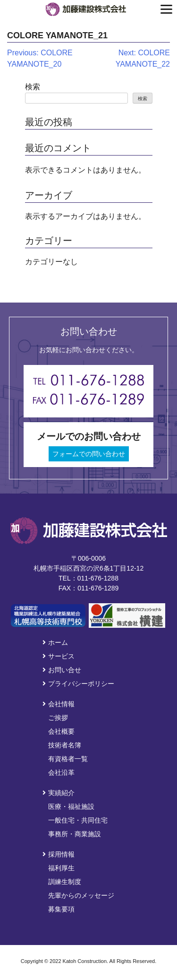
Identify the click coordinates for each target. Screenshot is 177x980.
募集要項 (61, 909)
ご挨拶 (58, 718)
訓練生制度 (65, 882)
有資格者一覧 (68, 759)
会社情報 (59, 704)
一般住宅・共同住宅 (78, 820)
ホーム (55, 642)
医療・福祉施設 (71, 807)
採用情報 (59, 854)
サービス (59, 656)
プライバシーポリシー (78, 684)
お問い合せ (62, 670)
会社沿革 (61, 772)
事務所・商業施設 (75, 834)
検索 (33, 87)
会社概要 (61, 731)
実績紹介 (59, 793)
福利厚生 (61, 868)
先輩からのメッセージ (81, 895)
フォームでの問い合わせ (89, 454)
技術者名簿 (65, 745)
